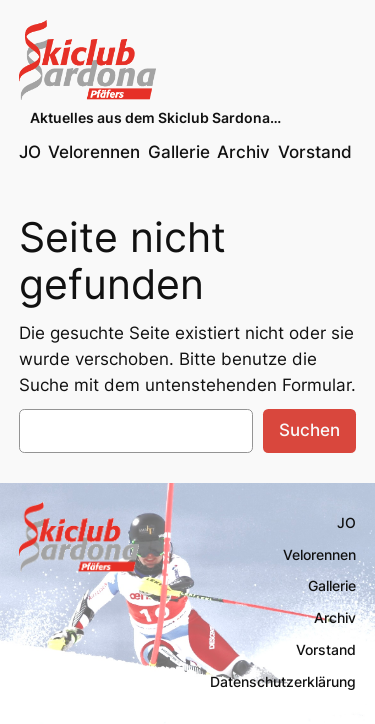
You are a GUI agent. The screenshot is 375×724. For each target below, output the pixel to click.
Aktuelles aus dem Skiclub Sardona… (155, 117)
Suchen (309, 430)
